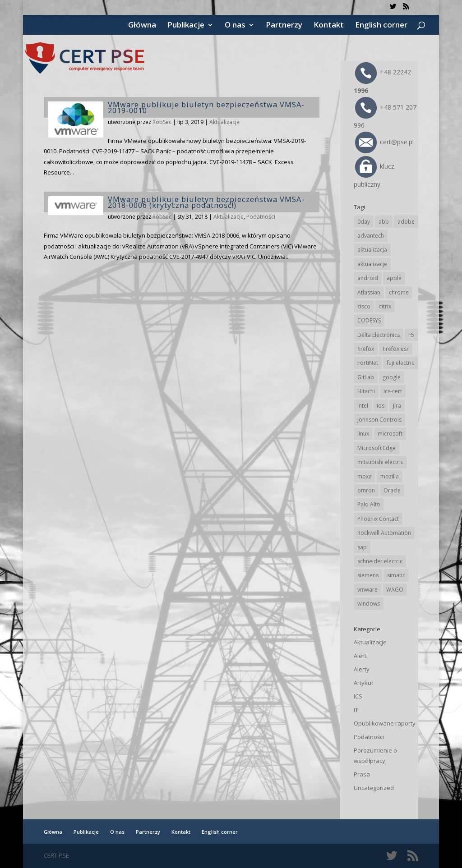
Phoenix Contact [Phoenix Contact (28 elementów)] (378, 519)
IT (356, 710)
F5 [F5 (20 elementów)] (411, 335)
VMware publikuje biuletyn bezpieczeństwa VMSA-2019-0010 (206, 107)
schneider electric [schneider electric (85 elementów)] (380, 561)
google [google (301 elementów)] (392, 377)
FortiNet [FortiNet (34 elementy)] (368, 363)
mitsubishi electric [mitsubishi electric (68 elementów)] (380, 462)
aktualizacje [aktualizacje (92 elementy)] (372, 264)
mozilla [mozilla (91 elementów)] (390, 476)
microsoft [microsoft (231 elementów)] (390, 434)
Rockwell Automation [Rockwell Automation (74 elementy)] (384, 533)
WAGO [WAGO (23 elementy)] (395, 590)
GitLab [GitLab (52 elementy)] (366, 377)
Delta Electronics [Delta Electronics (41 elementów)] (379, 335)
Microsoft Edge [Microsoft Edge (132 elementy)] (377, 448)
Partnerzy (284, 26)
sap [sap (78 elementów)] (362, 547)
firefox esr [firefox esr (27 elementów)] (396, 349)
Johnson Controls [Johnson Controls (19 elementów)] (379, 420)
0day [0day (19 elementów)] (364, 222)
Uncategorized (374, 788)
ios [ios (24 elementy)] (381, 406)
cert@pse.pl (384, 142)
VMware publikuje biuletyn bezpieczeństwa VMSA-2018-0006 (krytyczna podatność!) (206, 202)
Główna (142, 26)
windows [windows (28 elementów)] (369, 604)
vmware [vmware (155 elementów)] (367, 590)
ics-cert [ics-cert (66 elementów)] (393, 391)
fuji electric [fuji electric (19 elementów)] (400, 363)
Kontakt (329, 26)
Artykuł (363, 683)
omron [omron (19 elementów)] (366, 490)
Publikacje (186, 26)
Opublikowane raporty (385, 723)
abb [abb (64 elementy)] (384, 222)
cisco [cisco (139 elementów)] (364, 306)
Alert (360, 656)
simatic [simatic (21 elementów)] (396, 575)
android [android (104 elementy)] (368, 278)
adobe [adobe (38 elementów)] (406, 222)
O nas (235, 26)
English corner (381, 26)
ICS (358, 696)
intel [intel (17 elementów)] (363, 406)
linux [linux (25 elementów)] (363, 434)
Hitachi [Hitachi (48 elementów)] (366, 391)
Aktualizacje (224, 122)
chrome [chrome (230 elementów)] (399, 292)
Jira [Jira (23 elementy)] (397, 406)
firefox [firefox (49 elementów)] (366, 349)
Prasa (362, 774)
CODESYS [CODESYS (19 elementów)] (369, 320)
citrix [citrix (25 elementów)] (385, 306)
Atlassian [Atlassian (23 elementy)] (369, 292)
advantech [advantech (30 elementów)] (371, 236)
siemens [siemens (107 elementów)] (368, 575)
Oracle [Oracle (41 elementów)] (392, 490)
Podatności (261, 217)
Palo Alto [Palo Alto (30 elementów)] (369, 504)
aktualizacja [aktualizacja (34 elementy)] (372, 250)
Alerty (362, 669)
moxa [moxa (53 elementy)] (365, 476)
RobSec (162, 122)
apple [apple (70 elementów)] (394, 278)
